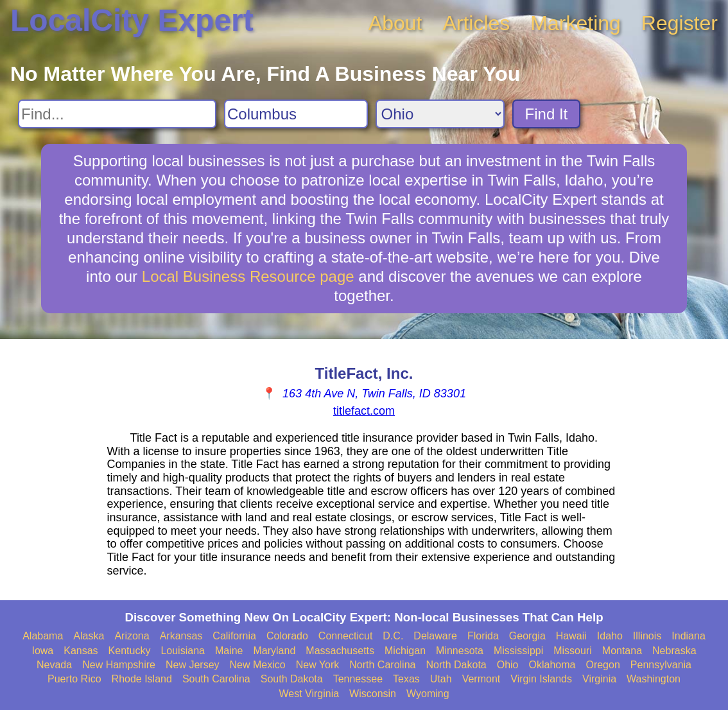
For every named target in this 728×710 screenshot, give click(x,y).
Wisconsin (373, 694)
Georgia (527, 636)
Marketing (576, 23)
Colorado (287, 636)
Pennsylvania (661, 665)
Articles (476, 23)
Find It (547, 114)
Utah (441, 679)
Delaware (435, 636)
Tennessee (358, 679)
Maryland (275, 651)
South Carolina (216, 679)
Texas (406, 679)
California (234, 636)
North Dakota (456, 665)
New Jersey (193, 665)
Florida (483, 636)
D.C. (393, 636)
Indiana (689, 636)
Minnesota (460, 651)
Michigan (405, 651)
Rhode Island (142, 679)
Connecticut (346, 636)
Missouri (573, 651)
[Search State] (440, 114)
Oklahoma (552, 665)
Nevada (54, 665)
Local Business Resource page (248, 276)
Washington (654, 679)
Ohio (508, 665)
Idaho (610, 636)
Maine (229, 651)
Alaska (89, 636)
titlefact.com (364, 411)
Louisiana (183, 651)
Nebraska (674, 651)
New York (318, 665)
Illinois (647, 636)
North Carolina (382, 665)
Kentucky (130, 651)
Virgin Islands (541, 679)
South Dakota (292, 679)
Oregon (602, 665)
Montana (622, 651)
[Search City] (296, 114)
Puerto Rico (74, 679)
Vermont (481, 679)
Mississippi (518, 651)
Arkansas (181, 636)
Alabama (43, 636)
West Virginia (309, 694)
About (395, 23)
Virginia (599, 679)
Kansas (81, 651)
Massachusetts (340, 651)
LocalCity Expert (132, 20)
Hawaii (571, 636)
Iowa (42, 651)
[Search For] (117, 114)
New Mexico (258, 665)
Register (680, 23)
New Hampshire (119, 665)
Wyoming (428, 694)
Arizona (132, 636)
